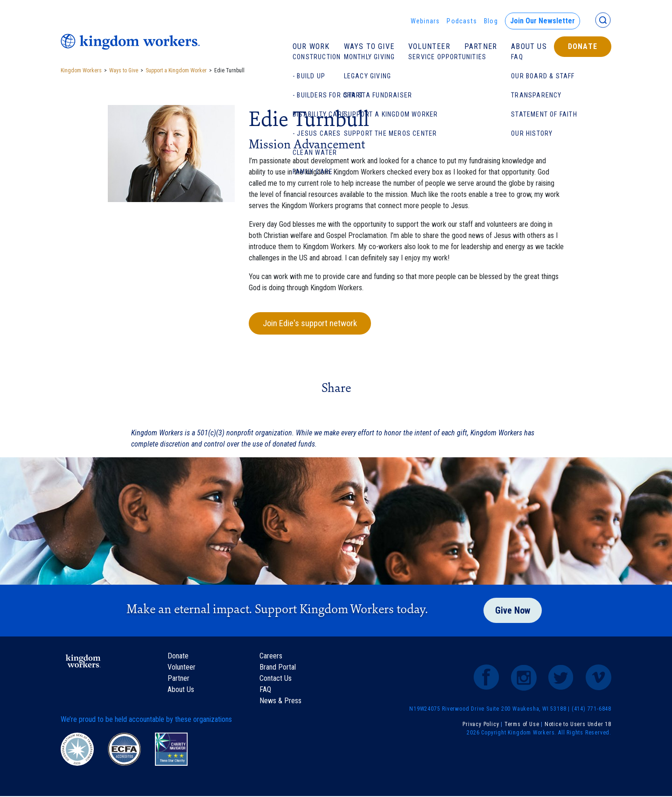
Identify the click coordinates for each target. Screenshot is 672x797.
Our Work (311, 46)
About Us (529, 46)
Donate (583, 46)
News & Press (280, 702)
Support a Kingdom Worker (176, 70)
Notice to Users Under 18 (578, 725)
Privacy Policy (481, 725)
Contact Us (276, 679)
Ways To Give (369, 46)
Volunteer (429, 46)
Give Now (513, 612)
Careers (271, 657)
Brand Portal (278, 668)
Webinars (425, 21)
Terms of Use (522, 725)
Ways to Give (124, 70)
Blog (491, 21)
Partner (481, 46)
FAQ (265, 690)
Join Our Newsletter (542, 21)
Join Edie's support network (313, 324)
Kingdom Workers (81, 70)
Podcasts (462, 21)
